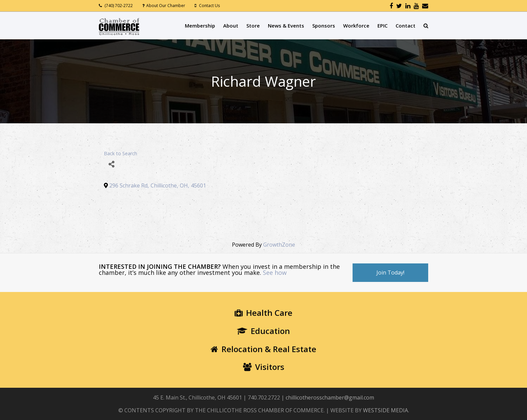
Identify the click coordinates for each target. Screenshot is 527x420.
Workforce (356, 26)
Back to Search (120, 153)
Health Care (263, 313)
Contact (406, 26)
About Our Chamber (166, 6)
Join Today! (390, 272)
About (231, 26)
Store (253, 26)
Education (263, 331)
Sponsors (324, 26)
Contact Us (209, 6)
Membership (200, 26)
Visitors (264, 367)
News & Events (286, 26)
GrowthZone (279, 245)
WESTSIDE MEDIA (386, 410)
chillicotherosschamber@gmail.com (330, 397)
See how (275, 272)
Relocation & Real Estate (263, 349)
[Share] (111, 164)
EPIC (382, 26)
